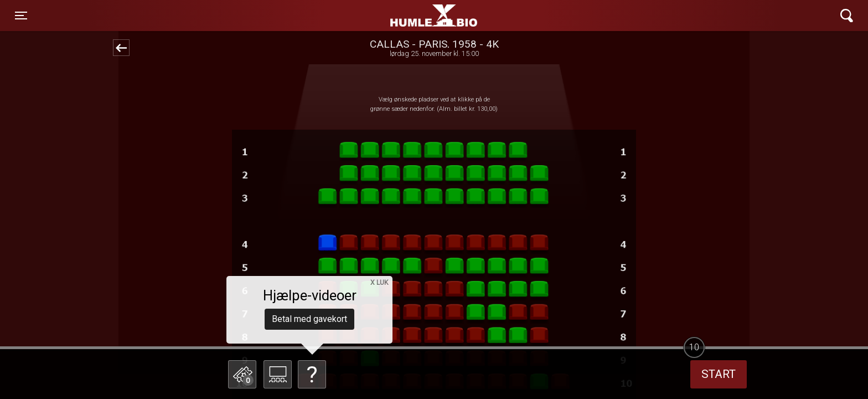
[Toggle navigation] (21, 16)
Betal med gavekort (309, 319)
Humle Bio (382, 16)
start (719, 374)
